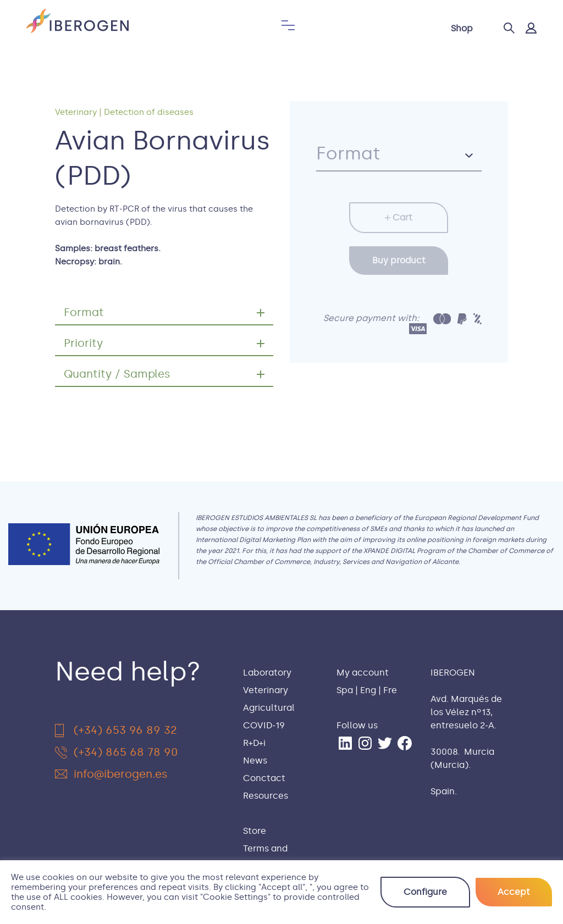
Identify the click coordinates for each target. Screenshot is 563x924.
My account (363, 673)
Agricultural (269, 708)
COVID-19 (264, 725)
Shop (462, 28)
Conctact (264, 778)
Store (255, 831)
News (255, 760)
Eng (368, 690)
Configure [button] (425, 892)
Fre (390, 690)
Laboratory (267, 673)
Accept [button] (514, 892)
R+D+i (254, 743)
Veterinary (76, 112)
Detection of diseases (149, 112)
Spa (345, 690)
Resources (266, 796)
